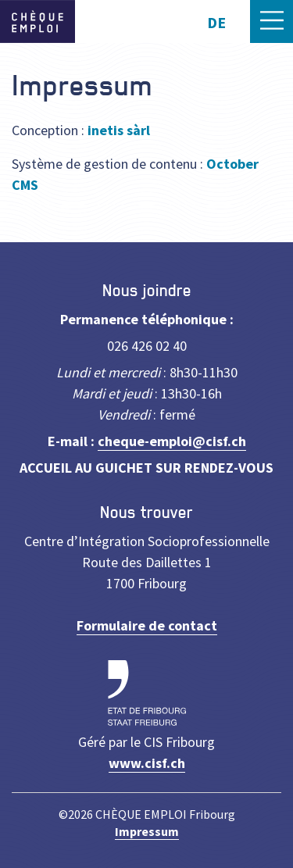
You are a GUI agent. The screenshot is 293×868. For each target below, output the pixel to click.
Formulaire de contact (147, 625)
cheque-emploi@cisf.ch (172, 441)
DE (216, 22)
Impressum (147, 831)
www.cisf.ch (147, 763)
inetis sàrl (119, 130)
